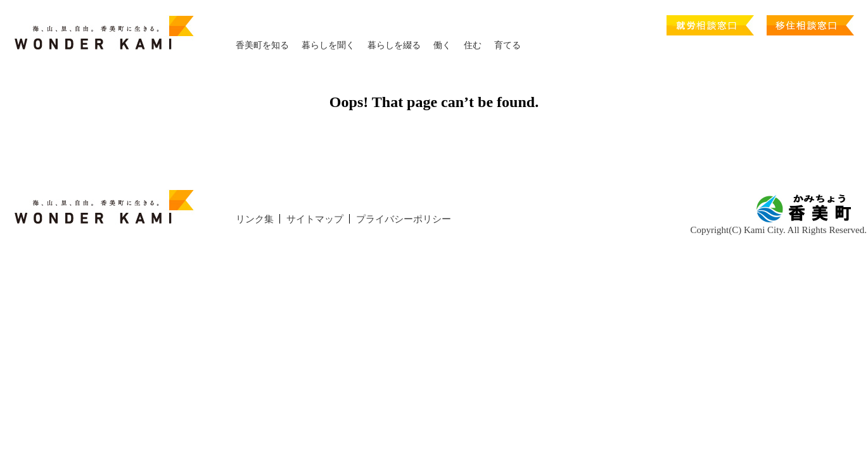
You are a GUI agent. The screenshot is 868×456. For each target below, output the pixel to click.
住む (473, 45)
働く (442, 45)
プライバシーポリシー (404, 219)
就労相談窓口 (710, 22)
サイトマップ (315, 219)
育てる (507, 45)
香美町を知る (262, 45)
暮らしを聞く (328, 45)
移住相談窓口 (810, 22)
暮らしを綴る (394, 45)
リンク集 (255, 219)
